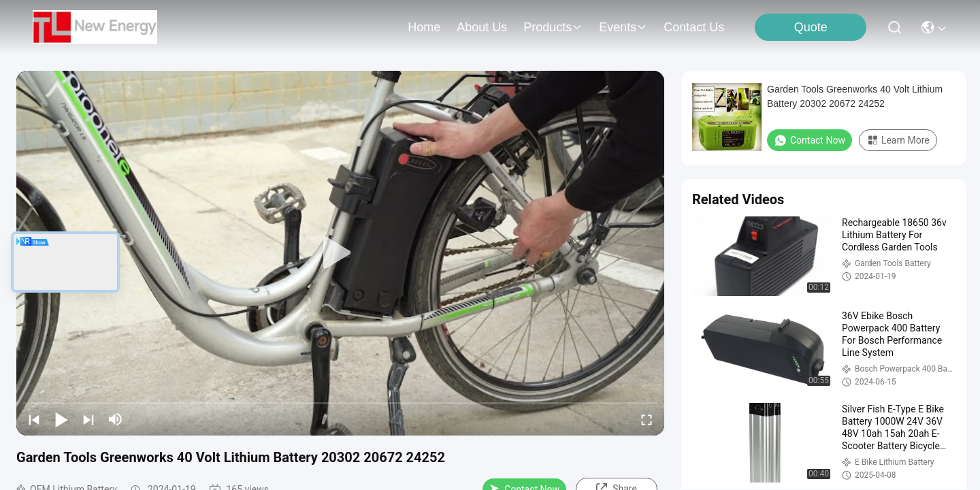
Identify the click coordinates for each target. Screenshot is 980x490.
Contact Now (810, 140)
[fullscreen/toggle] (647, 419)
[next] (88, 419)
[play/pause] (61, 419)
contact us (694, 27)
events (623, 27)
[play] (340, 253)
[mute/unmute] (116, 419)
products (553, 27)
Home (424, 27)
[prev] (34, 419)
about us (482, 27)
